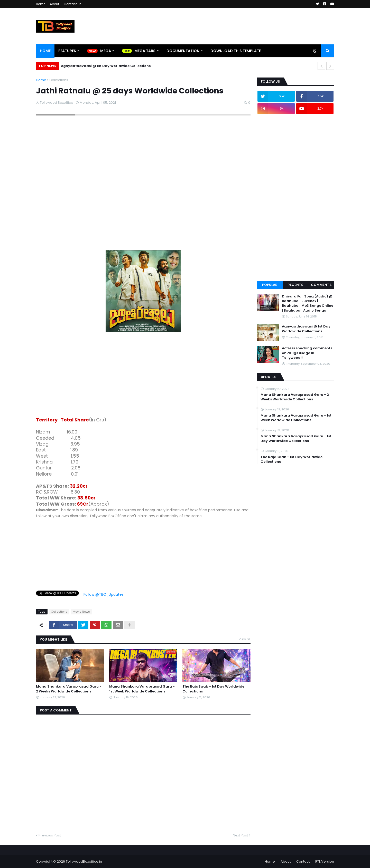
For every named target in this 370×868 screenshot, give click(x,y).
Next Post (240, 835)
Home (41, 4)
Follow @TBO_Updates (104, 594)
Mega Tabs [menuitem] (145, 51)
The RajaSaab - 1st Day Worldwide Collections (213, 689)
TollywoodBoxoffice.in (84, 861)
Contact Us (73, 4)
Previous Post (50, 835)
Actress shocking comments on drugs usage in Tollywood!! (307, 353)
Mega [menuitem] (106, 51)
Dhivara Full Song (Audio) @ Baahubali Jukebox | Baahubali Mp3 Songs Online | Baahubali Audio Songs (308, 303)
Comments (321, 285)
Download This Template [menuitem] (236, 51)
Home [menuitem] (45, 51)
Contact (303, 861)
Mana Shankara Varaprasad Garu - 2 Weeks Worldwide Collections (69, 689)
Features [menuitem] (67, 51)
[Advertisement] (143, 375)
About (54, 4)
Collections (59, 80)
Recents (295, 285)
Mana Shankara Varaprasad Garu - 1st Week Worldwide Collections (142, 689)
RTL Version (325, 861)
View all (245, 639)
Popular (270, 285)
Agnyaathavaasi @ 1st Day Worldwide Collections (106, 66)
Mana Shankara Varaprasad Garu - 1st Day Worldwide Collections (296, 439)
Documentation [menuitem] (183, 51)
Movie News (81, 612)
